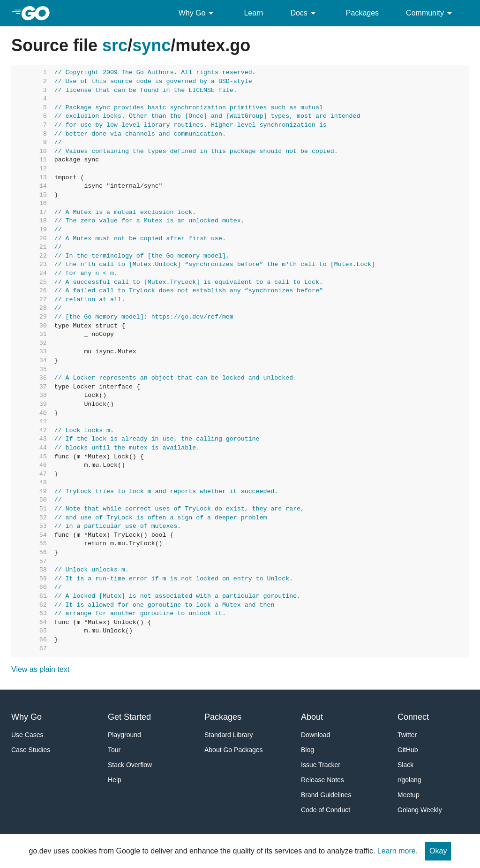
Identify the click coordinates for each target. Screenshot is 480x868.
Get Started (129, 717)
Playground (124, 735)
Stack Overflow (130, 765)
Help (115, 780)
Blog (307, 750)
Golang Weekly (420, 810)
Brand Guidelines (326, 795)
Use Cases (27, 735)
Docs (304, 13)
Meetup (409, 795)
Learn (253, 13)
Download (315, 735)
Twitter (407, 735)
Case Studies (31, 750)
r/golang (409, 780)
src (115, 45)
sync (151, 45)
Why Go (198, 13)
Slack (405, 765)
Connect (413, 717)
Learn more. (397, 851)
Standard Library (229, 735)
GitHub (408, 750)
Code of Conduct (326, 810)
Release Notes (322, 780)
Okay (438, 851)
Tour (114, 750)
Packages (362, 13)
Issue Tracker (321, 765)
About (312, 717)
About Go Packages (234, 750)
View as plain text (40, 669)
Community (431, 13)
